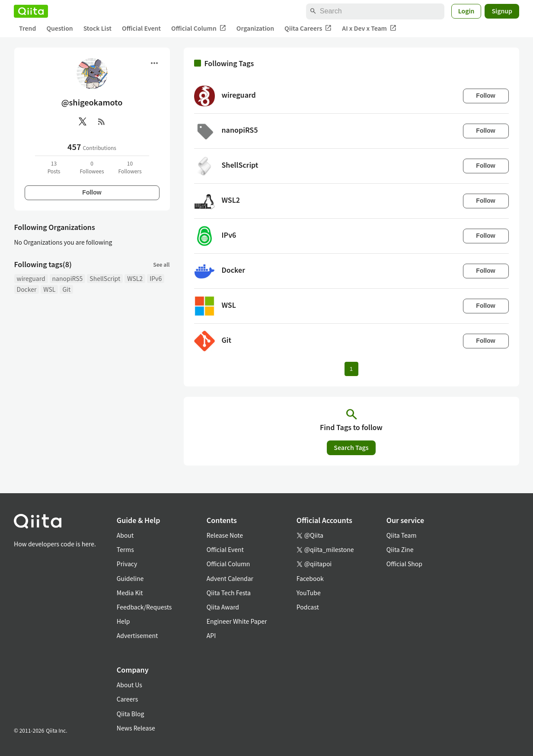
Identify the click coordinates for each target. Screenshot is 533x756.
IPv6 (156, 278)
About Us (129, 685)
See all (161, 264)
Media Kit (130, 593)
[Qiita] (31, 11)
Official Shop (404, 564)
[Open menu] (154, 63)
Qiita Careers (308, 28)
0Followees (92, 167)
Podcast (308, 607)
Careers (127, 699)
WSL (49, 289)
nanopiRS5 (68, 278)
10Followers (130, 167)
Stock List (97, 28)
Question (59, 28)
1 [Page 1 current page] (351, 369)
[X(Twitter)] (83, 121)
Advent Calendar (230, 578)
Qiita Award (223, 607)
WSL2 (135, 278)
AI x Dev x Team (369, 28)
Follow (92, 192)
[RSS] (102, 121)
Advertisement (137, 635)
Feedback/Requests (144, 607)
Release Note (225, 535)
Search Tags (351, 447)
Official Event (141, 28)
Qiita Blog (131, 714)
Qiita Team (402, 535)
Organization (255, 28)
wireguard (31, 278)
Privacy (127, 564)
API (211, 635)
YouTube (309, 593)
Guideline (130, 578)
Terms (125, 549)
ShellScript (105, 278)
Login (466, 11)
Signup (502, 11)
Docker (27, 289)
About (125, 535)
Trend (27, 28)
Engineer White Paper (237, 621)
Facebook (310, 578)
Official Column (199, 28)
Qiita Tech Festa (229, 593)
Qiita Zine (400, 549)
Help (123, 621)
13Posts (54, 167)
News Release (136, 728)
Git (66, 289)
